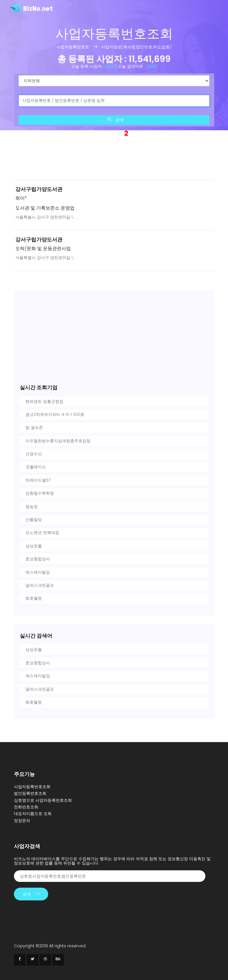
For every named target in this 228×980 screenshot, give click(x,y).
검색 (115, 120)
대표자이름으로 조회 (33, 814)
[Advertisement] (114, 160)
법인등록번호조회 (30, 793)
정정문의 (22, 821)
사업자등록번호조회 (32, 787)
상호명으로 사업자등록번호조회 (43, 800)
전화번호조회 (26, 807)
